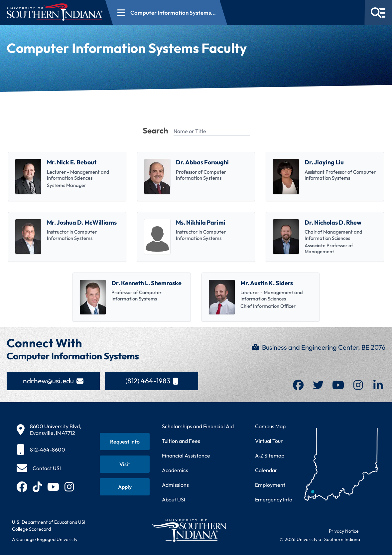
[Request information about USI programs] (125, 442)
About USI (174, 499)
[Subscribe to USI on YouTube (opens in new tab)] (53, 487)
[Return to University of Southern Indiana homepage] (189, 531)
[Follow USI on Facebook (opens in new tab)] (22, 487)
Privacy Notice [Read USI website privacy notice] (344, 531)
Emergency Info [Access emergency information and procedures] (274, 499)
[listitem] (67, 177)
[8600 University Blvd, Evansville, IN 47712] (49, 430)
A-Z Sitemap (270, 456)
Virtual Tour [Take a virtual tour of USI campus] (269, 441)
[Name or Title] (212, 131)
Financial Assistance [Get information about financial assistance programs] (186, 456)
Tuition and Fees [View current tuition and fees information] (181, 441)
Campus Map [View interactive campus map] (270, 426)
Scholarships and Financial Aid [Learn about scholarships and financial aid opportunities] (198, 426)
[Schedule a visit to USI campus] (125, 464)
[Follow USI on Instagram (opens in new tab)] (69, 487)
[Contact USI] (39, 468)
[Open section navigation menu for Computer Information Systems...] (166, 12)
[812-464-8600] (49, 450)
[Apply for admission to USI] (125, 487)
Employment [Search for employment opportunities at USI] (270, 485)
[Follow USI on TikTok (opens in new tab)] (37, 487)
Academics (175, 470)
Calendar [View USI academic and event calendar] (266, 470)
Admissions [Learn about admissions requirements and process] (175, 485)
